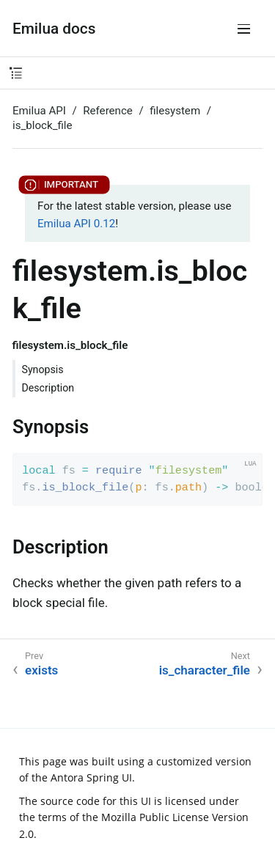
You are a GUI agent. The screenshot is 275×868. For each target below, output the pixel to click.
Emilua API (39, 111)
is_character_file (205, 670)
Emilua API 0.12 (76, 224)
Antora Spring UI (91, 777)
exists (41, 670)
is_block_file (43, 125)
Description (48, 388)
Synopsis (43, 369)
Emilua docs (54, 29)
